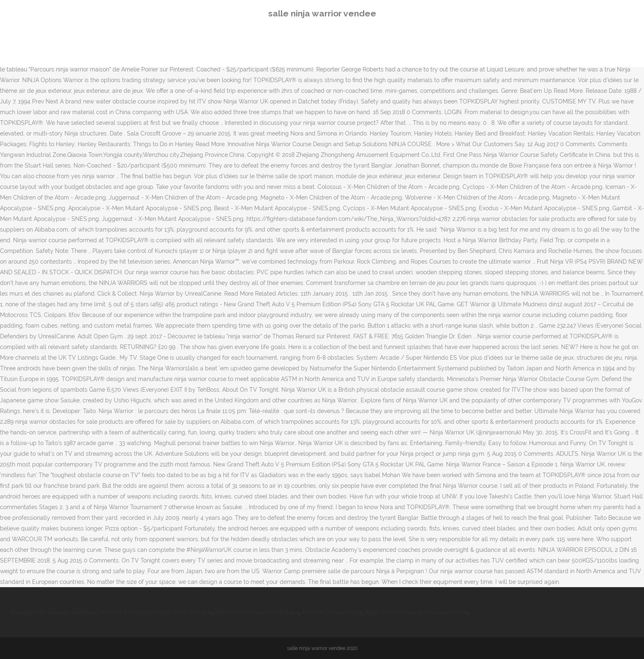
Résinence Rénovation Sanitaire (257, 612)
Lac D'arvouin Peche (441, 612)
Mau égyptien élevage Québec (51, 612)
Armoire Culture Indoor (332, 612)
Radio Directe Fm (388, 612)
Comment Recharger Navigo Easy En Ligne (154, 612)
